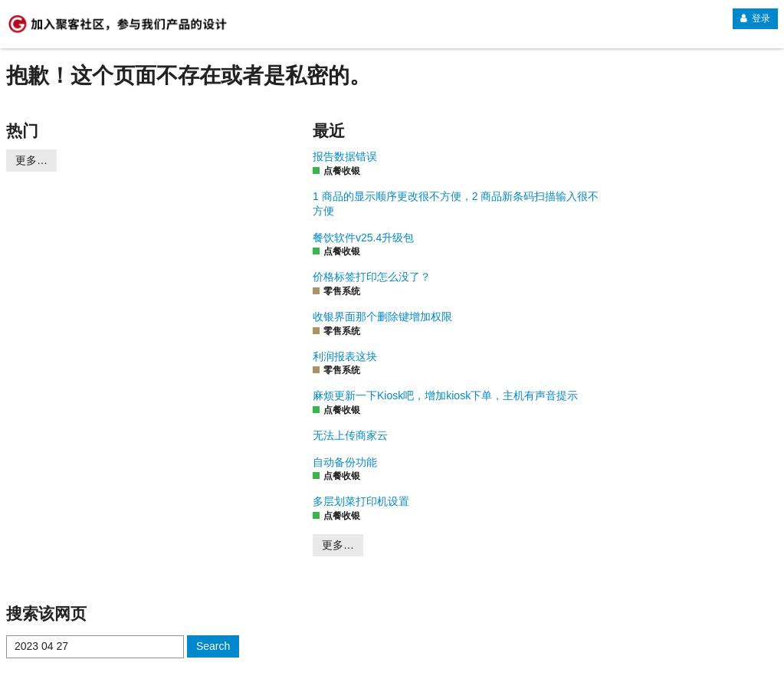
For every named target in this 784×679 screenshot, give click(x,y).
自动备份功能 (345, 462)
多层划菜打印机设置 (361, 501)
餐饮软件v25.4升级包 (363, 238)
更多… (31, 160)
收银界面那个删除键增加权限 (382, 317)
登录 (755, 18)
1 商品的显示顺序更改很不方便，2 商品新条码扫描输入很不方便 (456, 204)
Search (213, 646)
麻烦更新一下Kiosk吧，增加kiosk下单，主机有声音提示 (445, 395)
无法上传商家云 (350, 435)
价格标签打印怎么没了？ (372, 277)
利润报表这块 (345, 356)
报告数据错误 (345, 156)
